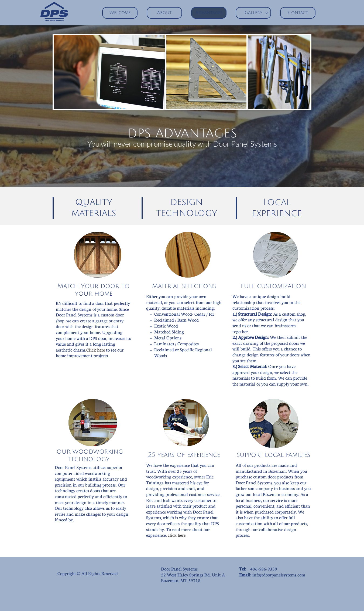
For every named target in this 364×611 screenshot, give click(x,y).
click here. (177, 535)
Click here (96, 350)
